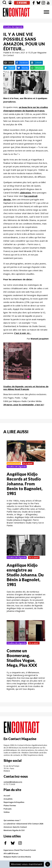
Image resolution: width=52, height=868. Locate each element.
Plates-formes (10, 805)
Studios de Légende (13, 27)
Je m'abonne (22, 3)
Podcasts (8, 809)
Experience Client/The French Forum (20, 850)
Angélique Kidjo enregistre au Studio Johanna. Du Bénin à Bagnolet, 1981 (25, 575)
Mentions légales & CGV (14, 830)
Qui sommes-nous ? (12, 820)
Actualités (8, 799)
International (14, 463)
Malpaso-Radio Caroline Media (17, 857)
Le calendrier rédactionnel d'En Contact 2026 (23, 824)
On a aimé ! (28, 463)
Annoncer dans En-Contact (15, 827)
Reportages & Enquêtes (14, 802)
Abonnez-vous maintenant (27, 864)
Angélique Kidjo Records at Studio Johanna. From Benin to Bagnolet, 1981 (25, 484)
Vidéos (7, 812)
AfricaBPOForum (11, 853)
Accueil (7, 796)
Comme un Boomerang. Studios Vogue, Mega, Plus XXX (22, 658)
